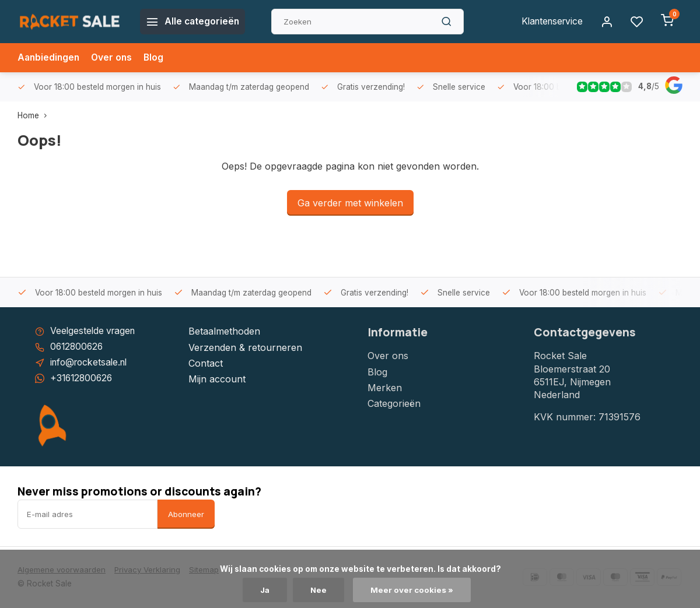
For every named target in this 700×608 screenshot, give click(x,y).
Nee (319, 590)
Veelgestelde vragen (94, 331)
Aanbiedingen (50, 58)
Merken (385, 388)
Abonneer (186, 515)
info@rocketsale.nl (91, 363)
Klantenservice (550, 22)
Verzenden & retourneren (245, 347)
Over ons (114, 58)
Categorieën (394, 403)
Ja (265, 590)
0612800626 (78, 347)
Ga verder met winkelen (350, 203)
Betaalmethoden (224, 331)
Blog (157, 58)
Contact (206, 363)
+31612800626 (83, 379)
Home (35, 115)
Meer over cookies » (413, 590)
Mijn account (217, 379)
